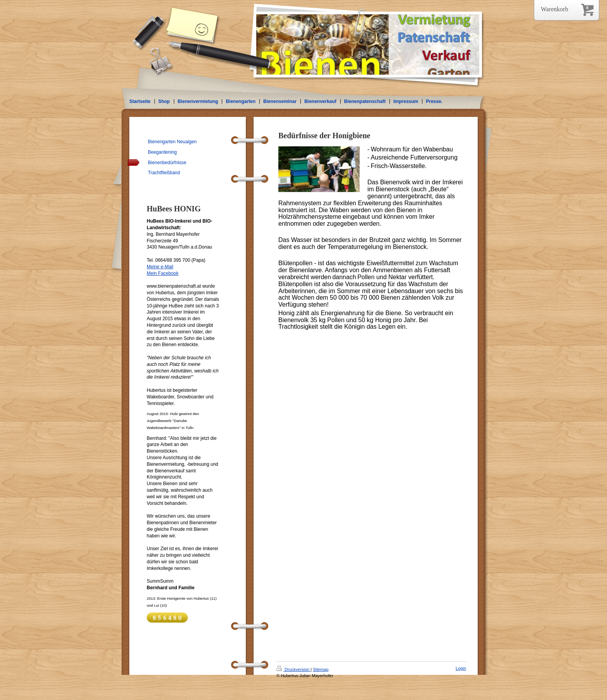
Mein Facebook (163, 273)
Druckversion (293, 669)
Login (461, 668)
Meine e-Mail (160, 267)
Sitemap (321, 669)
